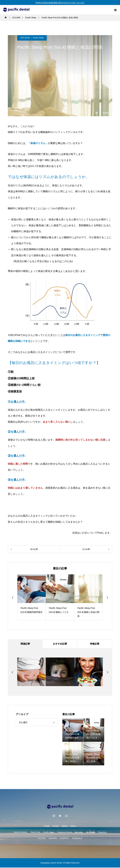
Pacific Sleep (38, 38)
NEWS (65, 827)
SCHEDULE (77, 839)
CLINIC (56, 827)
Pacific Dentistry (21, 833)
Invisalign (79, 833)
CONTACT (64, 839)
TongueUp (102, 833)
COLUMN (53, 839)
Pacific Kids (35, 833)
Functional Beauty (65, 833)
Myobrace (90, 833)
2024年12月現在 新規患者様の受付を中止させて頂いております (60, 3)
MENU (73, 827)
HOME (47, 827)
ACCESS (42, 839)
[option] (32, 597)
